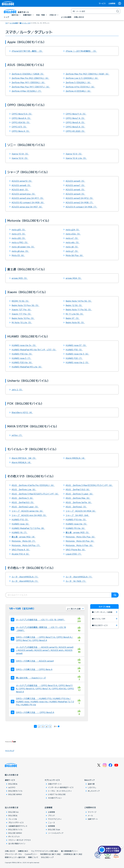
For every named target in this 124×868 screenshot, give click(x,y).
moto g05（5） (19, 230)
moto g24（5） (73, 230)
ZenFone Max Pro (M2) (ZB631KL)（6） (30, 78)
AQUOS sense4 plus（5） (24, 194)
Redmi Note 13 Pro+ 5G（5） (25, 305)
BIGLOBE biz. (14, 812)
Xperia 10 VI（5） (74, 154)
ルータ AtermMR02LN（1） (79, 577)
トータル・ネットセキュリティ (60, 791)
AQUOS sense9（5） (75, 181)
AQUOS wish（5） (20, 189)
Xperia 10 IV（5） (20, 158)
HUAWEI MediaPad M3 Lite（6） (27, 367)
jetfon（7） (17, 435)
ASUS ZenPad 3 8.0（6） (78, 489)
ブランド (51, 815)
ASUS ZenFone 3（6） (23, 498)
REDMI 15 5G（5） (21, 301)
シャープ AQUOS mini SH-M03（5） (29, 515)
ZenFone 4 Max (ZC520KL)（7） (27, 91)
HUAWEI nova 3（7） (21, 358)
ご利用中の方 (90, 807)
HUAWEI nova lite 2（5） (77, 362)
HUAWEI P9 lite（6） (76, 528)
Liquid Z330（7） (74, 554)
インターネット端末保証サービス (61, 787)
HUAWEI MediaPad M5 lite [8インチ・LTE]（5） (34, 350)
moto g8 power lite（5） (23, 247)
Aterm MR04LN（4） (22, 462)
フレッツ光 (13, 819)
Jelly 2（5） (17, 390)
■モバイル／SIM (25, 23)
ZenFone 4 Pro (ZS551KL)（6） (80, 87)
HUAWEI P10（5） (20, 519)
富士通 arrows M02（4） (24, 537)
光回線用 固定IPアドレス (18, 826)
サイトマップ (10, 751)
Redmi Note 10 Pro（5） (23, 318)
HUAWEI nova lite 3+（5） (24, 345)
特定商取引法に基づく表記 (50, 854)
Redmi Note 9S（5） (75, 322)
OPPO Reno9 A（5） (21, 118)
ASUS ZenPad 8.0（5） (23, 502)
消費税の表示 (23, 851)
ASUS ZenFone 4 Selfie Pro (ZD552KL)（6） (33, 485)
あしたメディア (94, 791)
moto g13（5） (19, 234)
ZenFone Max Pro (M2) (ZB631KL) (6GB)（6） (88, 74)
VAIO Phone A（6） (21, 549)
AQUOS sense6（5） (75, 189)
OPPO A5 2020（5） (76, 131)
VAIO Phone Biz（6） (76, 549)
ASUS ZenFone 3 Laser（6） (80, 494)
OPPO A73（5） (19, 127)
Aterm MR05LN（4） (76, 458)
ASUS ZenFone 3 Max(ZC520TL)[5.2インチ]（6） (35, 494)
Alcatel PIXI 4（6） (21, 554)
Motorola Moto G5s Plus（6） (81, 537)
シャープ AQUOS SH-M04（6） (81, 511)
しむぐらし (92, 787)
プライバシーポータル (13, 854)
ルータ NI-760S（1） (76, 581)
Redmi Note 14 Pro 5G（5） (79, 301)
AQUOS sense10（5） (22, 181)
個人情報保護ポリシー (70, 851)
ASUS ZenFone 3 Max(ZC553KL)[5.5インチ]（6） (89, 485)
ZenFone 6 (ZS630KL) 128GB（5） (28, 74)
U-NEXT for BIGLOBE (57, 794)
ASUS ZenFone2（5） (76, 507)
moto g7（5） (72, 251)
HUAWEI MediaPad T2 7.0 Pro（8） (28, 528)
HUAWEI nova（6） (21, 524)
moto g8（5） (72, 247)
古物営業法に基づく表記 (73, 854)
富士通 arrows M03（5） (78, 532)
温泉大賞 (91, 784)
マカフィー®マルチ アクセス (20, 840)
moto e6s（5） (73, 242)
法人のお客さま (12, 807)
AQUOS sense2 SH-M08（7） (80, 202)
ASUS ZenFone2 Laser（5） (25, 507)
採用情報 (51, 826)
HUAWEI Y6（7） (20, 532)
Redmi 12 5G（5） (74, 305)
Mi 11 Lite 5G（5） (75, 314)
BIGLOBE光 (13, 784)
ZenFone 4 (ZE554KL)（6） (78, 91)
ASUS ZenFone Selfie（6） (79, 502)
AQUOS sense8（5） (21, 185)
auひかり (12, 787)
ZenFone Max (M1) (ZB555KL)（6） (29, 82)
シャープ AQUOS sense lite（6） (28, 511)
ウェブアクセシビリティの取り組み (45, 851)
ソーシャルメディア (56, 833)
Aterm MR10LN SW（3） (24, 458)
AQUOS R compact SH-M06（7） (81, 207)
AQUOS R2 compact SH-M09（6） (28, 202)
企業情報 (112, 3)
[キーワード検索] (93, 11)
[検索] (118, 11)
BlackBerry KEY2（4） (22, 412)
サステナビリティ (55, 819)
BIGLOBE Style (54, 829)
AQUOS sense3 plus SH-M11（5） (28, 198)
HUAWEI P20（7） (74, 358)
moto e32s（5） (73, 234)
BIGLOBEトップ (47, 857)
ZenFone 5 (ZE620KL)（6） (78, 82)
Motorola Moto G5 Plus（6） (80, 541)
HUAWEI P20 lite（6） (22, 362)
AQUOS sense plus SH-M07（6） (27, 207)
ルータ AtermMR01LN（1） (25, 581)
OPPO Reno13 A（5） (22, 114)
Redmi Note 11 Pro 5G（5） (79, 309)
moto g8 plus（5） (20, 251)
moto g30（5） (19, 238)
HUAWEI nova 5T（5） (76, 345)
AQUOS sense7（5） (75, 185)
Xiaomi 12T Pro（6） (22, 309)
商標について (33, 857)
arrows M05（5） (20, 278)
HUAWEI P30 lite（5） (22, 354)
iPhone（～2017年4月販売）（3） (81, 51)
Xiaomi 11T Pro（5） (22, 314)
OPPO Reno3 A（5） (75, 127)
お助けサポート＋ (55, 784)
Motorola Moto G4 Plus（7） (26, 545)
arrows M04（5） (74, 278)
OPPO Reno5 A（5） (75, 122)
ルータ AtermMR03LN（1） (25, 577)
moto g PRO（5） (20, 242)
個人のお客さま (12, 775)
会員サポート (93, 819)
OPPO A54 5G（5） (21, 122)
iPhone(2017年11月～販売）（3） (27, 51)
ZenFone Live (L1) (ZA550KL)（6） (82, 78)
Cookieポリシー (31, 854)
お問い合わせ (10, 851)
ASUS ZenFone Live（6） (24, 489)
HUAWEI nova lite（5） (77, 524)
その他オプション (55, 798)
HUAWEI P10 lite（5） (76, 519)
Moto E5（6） (18, 255)
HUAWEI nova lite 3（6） (77, 354)
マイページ (92, 812)
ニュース (51, 822)
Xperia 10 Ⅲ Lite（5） (76, 158)
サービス (102, 3)
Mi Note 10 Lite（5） (22, 322)
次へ (55, 726)
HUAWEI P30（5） (74, 350)
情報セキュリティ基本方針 (15, 857)
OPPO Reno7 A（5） (75, 118)
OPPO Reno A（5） (21, 131)
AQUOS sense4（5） (75, 194)
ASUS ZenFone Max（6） (78, 498)
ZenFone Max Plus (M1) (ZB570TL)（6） (31, 87)
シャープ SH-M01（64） (77, 515)
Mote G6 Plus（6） (75, 255)
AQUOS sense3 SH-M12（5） (80, 198)
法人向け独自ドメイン (17, 843)
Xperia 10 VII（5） (20, 154)
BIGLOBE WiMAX (15, 794)
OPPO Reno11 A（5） (76, 114)
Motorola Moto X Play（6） (79, 545)
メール (90, 815)
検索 (115, 595)
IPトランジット (14, 836)
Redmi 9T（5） (73, 318)
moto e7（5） (72, 238)
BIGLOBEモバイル (15, 791)
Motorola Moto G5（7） (24, 541)
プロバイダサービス (16, 822)
